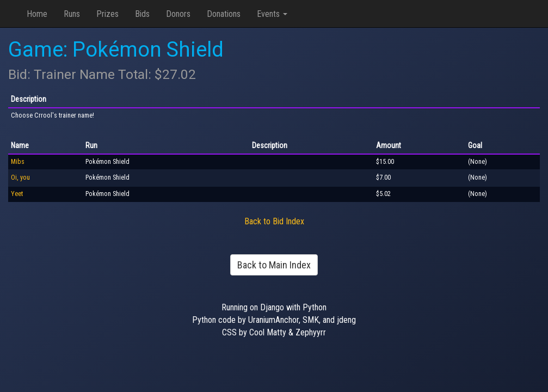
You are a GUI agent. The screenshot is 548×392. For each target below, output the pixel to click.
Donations (224, 14)
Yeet (17, 194)
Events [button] (272, 14)
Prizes (107, 14)
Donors (178, 14)
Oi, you (20, 177)
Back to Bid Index (274, 221)
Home (37, 14)
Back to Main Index (274, 265)
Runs (72, 14)
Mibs (18, 162)
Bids (142, 14)
